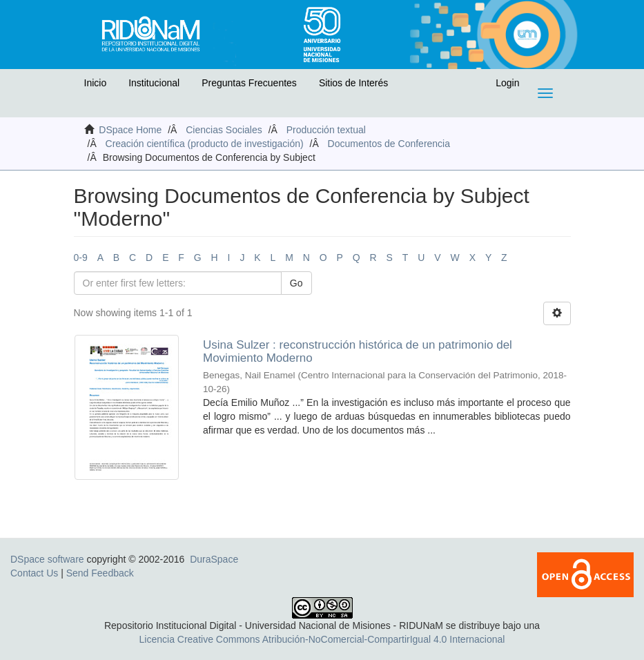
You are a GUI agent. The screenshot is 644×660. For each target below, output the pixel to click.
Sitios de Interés (353, 83)
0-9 (81, 258)
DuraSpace (214, 559)
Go (296, 283)
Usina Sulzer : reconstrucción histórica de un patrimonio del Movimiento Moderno (358, 351)
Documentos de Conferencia (389, 144)
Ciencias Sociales (224, 130)
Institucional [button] (154, 83)
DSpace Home (130, 130)
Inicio (96, 83)
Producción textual (326, 130)
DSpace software (47, 559)
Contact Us (34, 573)
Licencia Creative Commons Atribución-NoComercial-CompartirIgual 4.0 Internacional (322, 639)
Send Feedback (100, 573)
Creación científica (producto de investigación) (205, 144)
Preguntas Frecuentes (249, 83)
